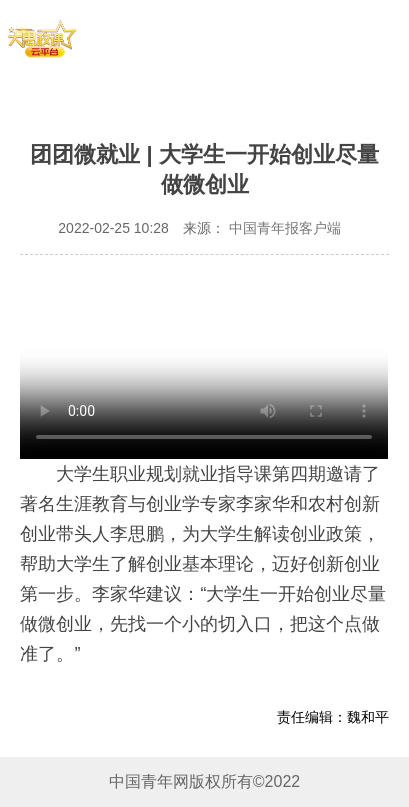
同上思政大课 (360, 66)
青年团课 (273, 35)
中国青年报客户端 (283, 228)
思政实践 (118, 66)
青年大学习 (195, 35)
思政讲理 (273, 66)
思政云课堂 (195, 66)
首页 (118, 35)
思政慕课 (360, 35)
